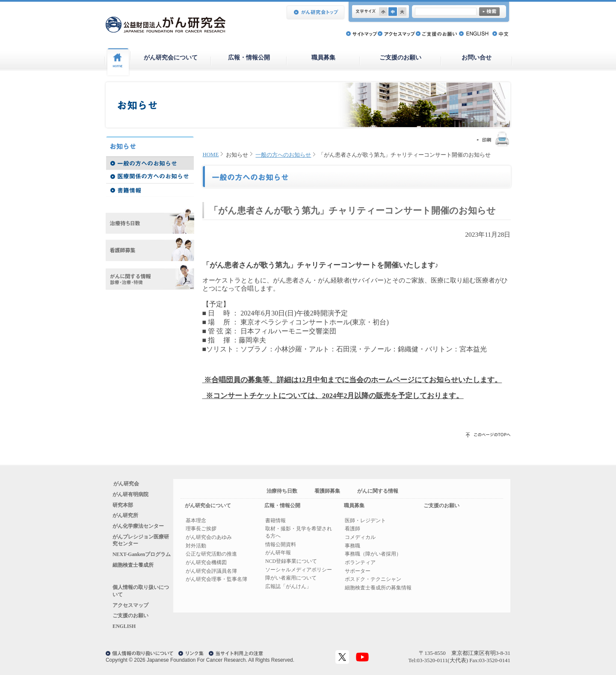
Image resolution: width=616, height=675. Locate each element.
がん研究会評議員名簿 (211, 571)
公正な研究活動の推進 (211, 554)
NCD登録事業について (291, 561)
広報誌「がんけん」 (288, 586)
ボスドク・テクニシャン (373, 579)
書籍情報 (275, 520)
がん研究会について (171, 58)
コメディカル (360, 537)
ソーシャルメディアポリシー (299, 570)
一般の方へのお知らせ (283, 155)
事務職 (352, 546)
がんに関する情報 (378, 491)
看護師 (352, 529)
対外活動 (196, 546)
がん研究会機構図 (206, 562)
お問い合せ (477, 58)
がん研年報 (278, 553)
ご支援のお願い (400, 58)
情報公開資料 (281, 544)
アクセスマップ (130, 605)
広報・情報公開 (249, 58)
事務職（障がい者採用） (373, 554)
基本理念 (196, 520)
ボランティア (360, 562)
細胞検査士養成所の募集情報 (378, 588)
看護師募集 (327, 491)
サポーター (358, 571)
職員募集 (323, 58)
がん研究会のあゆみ (209, 537)
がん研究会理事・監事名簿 (216, 579)
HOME (211, 155)
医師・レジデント (365, 520)
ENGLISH (124, 626)
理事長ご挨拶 (201, 529)
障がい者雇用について (291, 578)
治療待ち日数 (282, 491)
